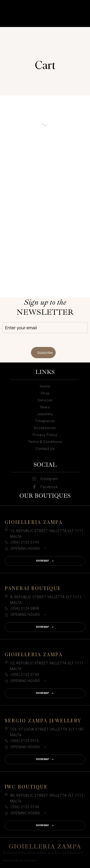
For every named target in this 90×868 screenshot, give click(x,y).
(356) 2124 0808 (25, 608)
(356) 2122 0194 (25, 542)
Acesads (31, 860)
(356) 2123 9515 (25, 741)
